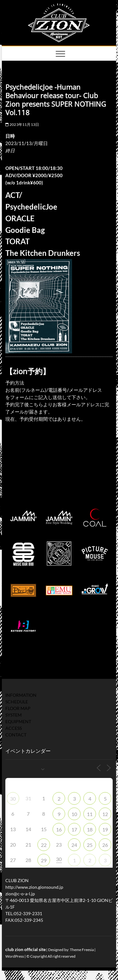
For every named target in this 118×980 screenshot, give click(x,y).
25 (90, 845)
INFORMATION (21, 695)
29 (44, 860)
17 (74, 829)
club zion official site (25, 949)
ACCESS (14, 728)
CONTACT (16, 735)
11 (90, 814)
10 (74, 814)
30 (13, 799)
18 (90, 829)
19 (105, 829)
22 (44, 845)
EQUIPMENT (18, 721)
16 (59, 829)
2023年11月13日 (22, 124)
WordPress (15, 956)
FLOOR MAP (18, 708)
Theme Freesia (82, 950)
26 (105, 845)
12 (105, 814)
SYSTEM (14, 715)
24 (74, 845)
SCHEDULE (17, 702)
